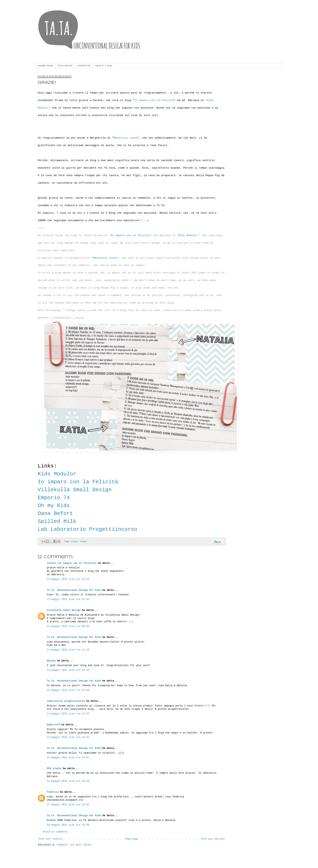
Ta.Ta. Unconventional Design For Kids (74, 590)
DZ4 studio (54, 769)
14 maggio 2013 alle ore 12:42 (68, 714)
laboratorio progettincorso (66, 701)
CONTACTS (84, 66)
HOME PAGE (45, 66)
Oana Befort (55, 514)
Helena (51, 661)
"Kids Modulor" (188, 235)
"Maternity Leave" (105, 258)
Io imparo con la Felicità (78, 482)
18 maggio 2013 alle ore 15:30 (68, 825)
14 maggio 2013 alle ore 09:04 (68, 626)
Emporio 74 (54, 498)
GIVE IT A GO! (104, 66)
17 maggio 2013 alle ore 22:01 (68, 805)
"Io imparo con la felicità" (130, 235)
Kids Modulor (59, 474)
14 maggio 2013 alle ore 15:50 (68, 781)
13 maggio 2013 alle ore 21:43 (68, 599)
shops (83, 542)
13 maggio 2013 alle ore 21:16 (68, 579)
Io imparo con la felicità (154, 100)
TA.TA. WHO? (65, 66)
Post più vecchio (213, 839)
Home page (132, 839)
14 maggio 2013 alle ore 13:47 (68, 758)
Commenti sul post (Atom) (74, 845)
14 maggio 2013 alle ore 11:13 (68, 650)
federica (53, 792)
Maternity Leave (125, 138)
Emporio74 (53, 725)
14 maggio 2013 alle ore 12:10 (68, 670)
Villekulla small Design (64, 610)
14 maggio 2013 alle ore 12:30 (68, 690)
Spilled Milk (57, 521)
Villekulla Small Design (75, 490)
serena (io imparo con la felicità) (72, 563)
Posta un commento (55, 832)
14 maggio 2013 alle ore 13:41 (68, 737)
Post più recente (50, 839)
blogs (74, 542)
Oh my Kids (54, 506)
